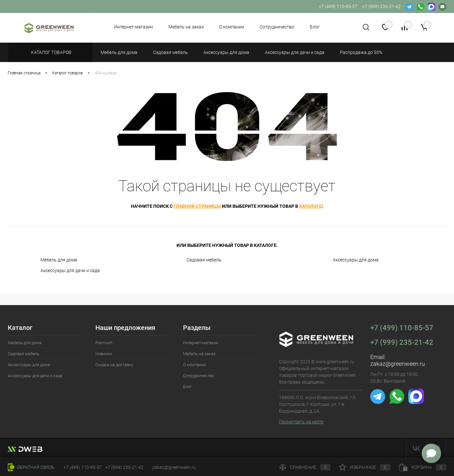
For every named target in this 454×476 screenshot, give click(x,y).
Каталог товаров (50, 52)
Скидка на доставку (114, 365)
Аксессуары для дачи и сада (70, 270)
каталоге (310, 206)
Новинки (104, 354)
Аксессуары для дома (356, 260)
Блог (315, 27)
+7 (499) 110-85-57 (402, 328)
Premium (104, 343)
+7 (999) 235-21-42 (402, 342)
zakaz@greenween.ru (398, 364)
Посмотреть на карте (301, 422)
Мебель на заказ (186, 27)
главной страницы (197, 206)
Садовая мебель (204, 260)
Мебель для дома (59, 260)
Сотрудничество (277, 27)
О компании (232, 27)
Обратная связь (31, 467)
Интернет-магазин (134, 27)
